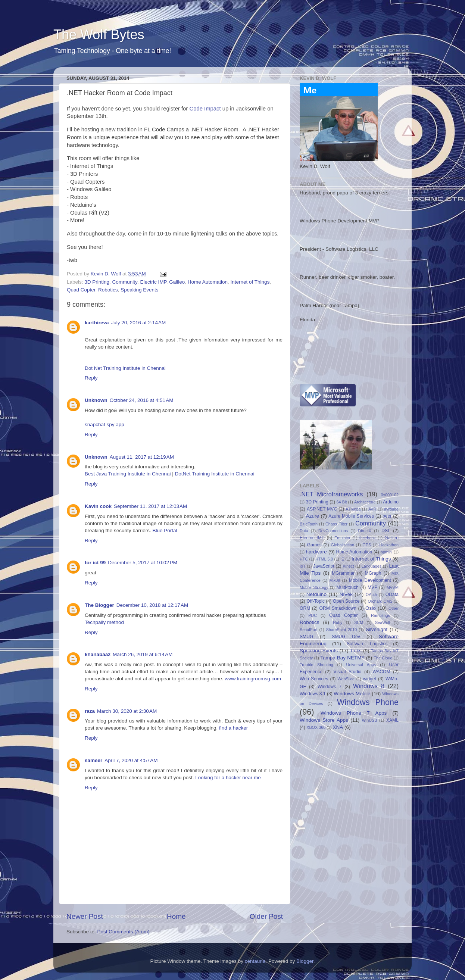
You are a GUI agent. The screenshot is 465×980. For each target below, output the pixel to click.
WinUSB (370, 720)
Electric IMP (153, 282)
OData (392, 594)
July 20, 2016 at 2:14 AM (139, 323)
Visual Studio (348, 672)
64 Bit (342, 502)
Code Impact (205, 109)
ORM (305, 608)
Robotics (108, 290)
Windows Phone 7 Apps (354, 713)
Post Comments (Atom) (124, 932)
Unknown (96, 400)
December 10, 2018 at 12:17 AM (152, 605)
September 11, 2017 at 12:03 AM (150, 506)
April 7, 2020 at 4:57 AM (131, 760)
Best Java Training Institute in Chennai (128, 474)
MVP (372, 587)
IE (342, 559)
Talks (356, 651)
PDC (313, 615)
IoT (303, 566)
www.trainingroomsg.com (253, 679)
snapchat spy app (104, 425)
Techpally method (104, 622)
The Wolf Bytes (99, 35)
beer (387, 516)
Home (176, 916)
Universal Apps (361, 665)
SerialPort (308, 630)
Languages (372, 566)
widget (370, 679)
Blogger (305, 961)
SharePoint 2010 (342, 630)
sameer (93, 760)
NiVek (346, 594)
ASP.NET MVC (322, 509)
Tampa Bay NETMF (342, 658)
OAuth (372, 594)
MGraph (373, 573)
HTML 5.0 (324, 559)
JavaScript (324, 566)
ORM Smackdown (338, 608)
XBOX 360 (316, 727)
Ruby (338, 622)
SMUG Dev (346, 637)
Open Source (346, 601)
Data (304, 531)
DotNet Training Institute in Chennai (214, 474)
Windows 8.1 (313, 694)
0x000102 (390, 495)
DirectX (365, 531)
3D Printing (97, 282)
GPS (367, 545)
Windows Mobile (352, 694)
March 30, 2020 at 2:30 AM (127, 711)
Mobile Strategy (314, 587)
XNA (338, 727)
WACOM (381, 672)
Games (314, 545)
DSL (386, 531)
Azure (313, 516)
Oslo (371, 608)
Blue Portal (165, 530)
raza (90, 711)
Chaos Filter (336, 524)
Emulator (342, 538)
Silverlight (377, 629)
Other (394, 608)
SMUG (306, 637)
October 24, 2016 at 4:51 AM (142, 400)
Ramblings (380, 615)
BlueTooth (309, 524)
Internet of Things (250, 282)
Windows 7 (330, 687)
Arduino (391, 502)
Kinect (348, 566)
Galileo (177, 282)
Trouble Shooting (316, 665)
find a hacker (233, 728)
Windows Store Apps (324, 720)
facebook (368, 538)
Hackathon (389, 545)
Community (125, 282)
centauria (255, 961)
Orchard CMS (380, 601)
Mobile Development (370, 580)
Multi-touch (347, 587)
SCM (359, 622)
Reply (91, 378)
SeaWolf (383, 622)
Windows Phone (368, 702)
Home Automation (208, 282)
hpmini (387, 552)
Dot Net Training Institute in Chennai (125, 368)
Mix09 (335, 580)
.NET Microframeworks (331, 494)
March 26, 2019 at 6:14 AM (143, 654)
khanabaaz (98, 654)
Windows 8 (369, 686)
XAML (392, 720)
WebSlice (346, 679)
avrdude (391, 509)
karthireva (97, 323)
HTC (304, 559)
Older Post (266, 916)
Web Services (314, 679)
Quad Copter (81, 290)
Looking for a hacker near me (228, 778)
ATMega (353, 509)
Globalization (343, 545)
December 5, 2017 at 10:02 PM (143, 563)
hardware (316, 552)
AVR (372, 509)
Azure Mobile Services (351, 516)
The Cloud (383, 658)
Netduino (316, 594)
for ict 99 (95, 563)
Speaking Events (139, 290)
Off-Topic (315, 601)
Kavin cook (98, 506)
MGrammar (343, 573)
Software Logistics (367, 644)
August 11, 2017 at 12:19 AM (142, 457)
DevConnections (333, 531)
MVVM (393, 587)
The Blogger (99, 605)
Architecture (365, 502)
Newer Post (85, 916)
